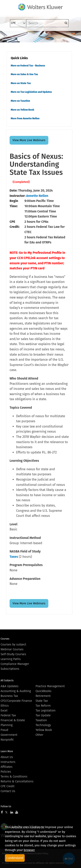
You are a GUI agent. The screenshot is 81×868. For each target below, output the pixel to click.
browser (29, 850)
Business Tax (9, 696)
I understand (15, 858)
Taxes (14, 557)
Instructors (8, 762)
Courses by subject (13, 644)
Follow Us (6, 806)
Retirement (43, 696)
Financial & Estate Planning (13, 723)
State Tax (42, 701)
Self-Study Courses (13, 654)
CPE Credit (8, 786)
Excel (4, 710)
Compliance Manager (15, 664)
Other (39, 735)
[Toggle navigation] (11, 37)
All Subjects (7, 680)
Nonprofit (7, 740)
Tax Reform (43, 706)
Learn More (7, 751)
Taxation (41, 720)
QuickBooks (43, 691)
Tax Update (43, 715)
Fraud (4, 730)
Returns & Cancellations (17, 781)
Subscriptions (10, 669)
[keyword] (47, 23)
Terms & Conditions (14, 776)
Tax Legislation (45, 710)
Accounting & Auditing (16, 691)
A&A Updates (9, 686)
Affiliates (7, 767)
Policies (6, 772)
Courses (5, 639)
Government (9, 735)
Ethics (5, 706)
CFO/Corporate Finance (16, 701)
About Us (7, 757)
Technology (43, 725)
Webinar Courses (12, 649)
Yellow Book (44, 730)
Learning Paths (11, 659)
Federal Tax (8, 715)
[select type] (18, 23)
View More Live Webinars (29, 140)
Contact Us (8, 791)
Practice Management (50, 686)
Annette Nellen (37, 196)
